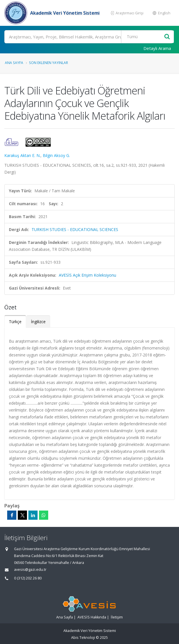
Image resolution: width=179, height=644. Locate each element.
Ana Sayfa (14, 63)
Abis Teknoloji (83, 638)
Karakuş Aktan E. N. (22, 155)
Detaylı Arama (157, 48)
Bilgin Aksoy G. (56, 155)
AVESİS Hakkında (92, 617)
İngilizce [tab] (38, 322)
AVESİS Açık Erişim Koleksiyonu (87, 275)
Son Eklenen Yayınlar (48, 63)
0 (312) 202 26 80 (28, 578)
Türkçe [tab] (15, 322)
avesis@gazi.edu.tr (30, 570)
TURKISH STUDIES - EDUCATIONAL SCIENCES (75, 229)
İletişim (117, 617)
